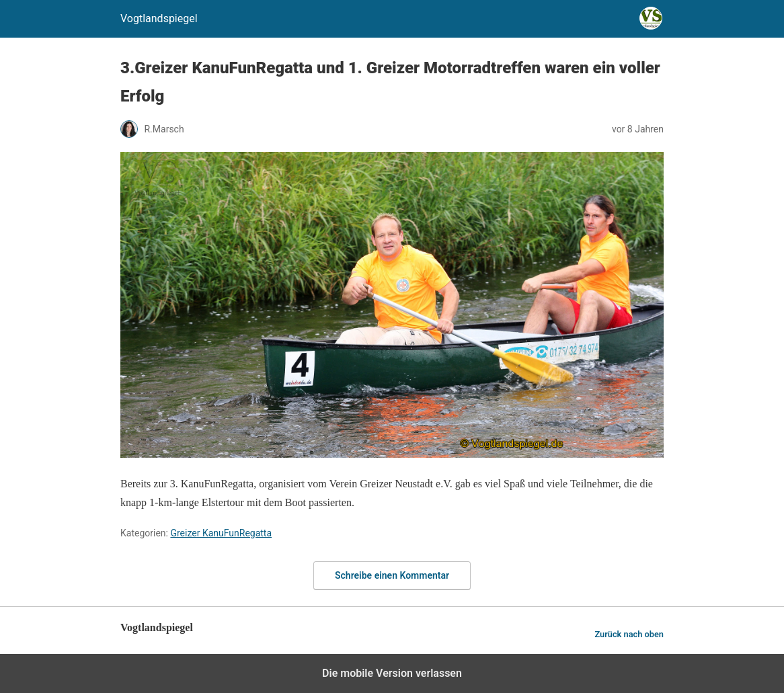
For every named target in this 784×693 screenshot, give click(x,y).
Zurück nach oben (629, 634)
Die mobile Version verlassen (392, 673)
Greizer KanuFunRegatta (221, 533)
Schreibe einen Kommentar (392, 575)
